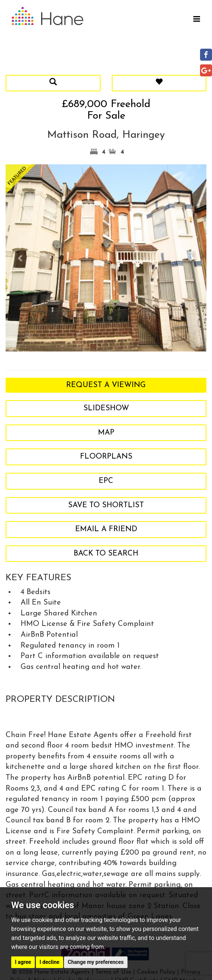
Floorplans (106, 457)
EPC (106, 481)
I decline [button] (50, 962)
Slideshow (106, 408)
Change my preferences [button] (96, 962)
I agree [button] (23, 962)
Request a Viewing (106, 385)
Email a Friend (106, 529)
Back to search (106, 554)
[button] (21, 258)
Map (106, 433)
